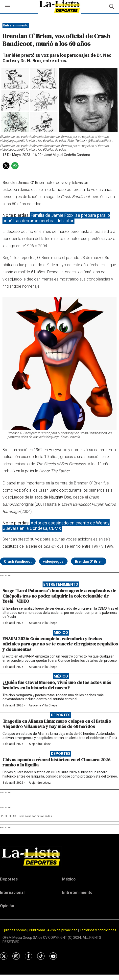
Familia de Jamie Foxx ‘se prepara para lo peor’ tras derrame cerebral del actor (56, 218)
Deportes (61, 715)
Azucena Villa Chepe (43, 623)
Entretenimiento (16, 25)
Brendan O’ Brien (89, 561)
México (61, 633)
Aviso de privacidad (62, 930)
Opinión (7, 906)
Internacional (12, 892)
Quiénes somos (15, 930)
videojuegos (53, 561)
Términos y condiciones (98, 930)
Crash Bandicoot (18, 561)
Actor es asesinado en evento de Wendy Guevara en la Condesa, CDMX (56, 526)
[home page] (59, 857)
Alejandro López (40, 744)
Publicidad (37, 930)
